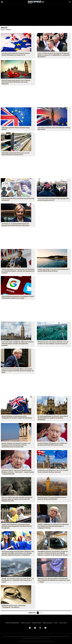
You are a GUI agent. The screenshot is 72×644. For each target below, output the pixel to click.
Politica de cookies (26, 621)
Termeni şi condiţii (36, 621)
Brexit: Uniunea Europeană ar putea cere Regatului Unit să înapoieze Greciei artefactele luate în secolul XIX (16, 443)
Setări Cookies (62, 621)
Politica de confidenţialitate (13, 621)
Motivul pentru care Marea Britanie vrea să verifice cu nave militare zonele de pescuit (53, 343)
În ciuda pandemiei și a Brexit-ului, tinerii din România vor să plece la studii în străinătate (54, 417)
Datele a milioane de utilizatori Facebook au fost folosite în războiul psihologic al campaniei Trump (53, 524)
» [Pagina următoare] (43, 611)
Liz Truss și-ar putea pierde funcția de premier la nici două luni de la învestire (16, 225)
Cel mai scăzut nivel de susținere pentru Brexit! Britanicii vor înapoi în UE (16, 54)
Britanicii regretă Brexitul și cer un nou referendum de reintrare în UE (16, 154)
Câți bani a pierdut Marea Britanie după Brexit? (16, 128)
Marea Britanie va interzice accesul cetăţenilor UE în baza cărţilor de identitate (17, 417)
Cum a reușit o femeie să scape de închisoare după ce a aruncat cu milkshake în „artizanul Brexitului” (54, 55)
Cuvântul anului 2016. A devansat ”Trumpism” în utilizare (14, 605)
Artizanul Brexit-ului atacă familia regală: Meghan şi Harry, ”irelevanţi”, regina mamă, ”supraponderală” (17, 470)
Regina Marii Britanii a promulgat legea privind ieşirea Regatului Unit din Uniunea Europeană (17, 524)
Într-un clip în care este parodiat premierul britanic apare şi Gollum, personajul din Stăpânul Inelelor (17, 497)
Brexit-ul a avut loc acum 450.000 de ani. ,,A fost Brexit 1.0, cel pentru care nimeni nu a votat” (17, 578)
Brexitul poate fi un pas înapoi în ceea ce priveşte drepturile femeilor (52, 496)
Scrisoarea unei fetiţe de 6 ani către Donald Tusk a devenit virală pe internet (53, 469)
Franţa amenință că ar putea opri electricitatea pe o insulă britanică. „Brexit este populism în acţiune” (18, 271)
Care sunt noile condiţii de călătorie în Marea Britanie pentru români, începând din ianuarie (18, 344)
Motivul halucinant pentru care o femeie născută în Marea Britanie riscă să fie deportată (16, 82)
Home (3, 30)
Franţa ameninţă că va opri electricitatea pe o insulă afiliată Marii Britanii (54, 270)
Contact (55, 621)
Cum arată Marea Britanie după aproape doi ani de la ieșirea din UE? (53, 199)
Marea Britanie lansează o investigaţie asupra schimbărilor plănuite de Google (18, 297)
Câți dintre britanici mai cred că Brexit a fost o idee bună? (54, 128)
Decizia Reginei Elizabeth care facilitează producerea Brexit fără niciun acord (52, 442)
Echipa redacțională (47, 621)
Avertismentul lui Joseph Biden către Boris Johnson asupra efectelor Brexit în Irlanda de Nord (18, 371)
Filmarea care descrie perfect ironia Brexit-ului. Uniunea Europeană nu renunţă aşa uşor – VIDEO (54, 578)
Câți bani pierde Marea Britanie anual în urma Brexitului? (18, 199)
